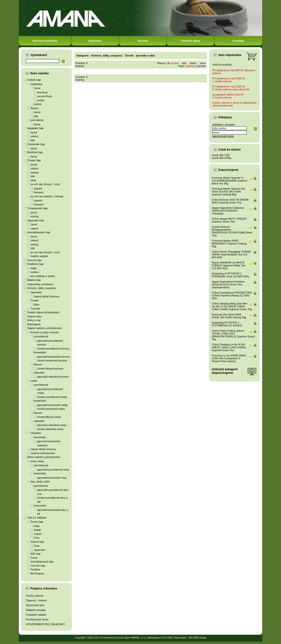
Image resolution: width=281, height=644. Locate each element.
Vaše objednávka (230, 55)
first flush (42, 92)
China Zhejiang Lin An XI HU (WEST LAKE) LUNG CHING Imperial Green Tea (229, 347)
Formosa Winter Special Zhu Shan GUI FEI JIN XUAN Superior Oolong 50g (228, 192)
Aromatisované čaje (39, 232)
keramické (40, 352)
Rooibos (35, 569)
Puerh (34, 558)
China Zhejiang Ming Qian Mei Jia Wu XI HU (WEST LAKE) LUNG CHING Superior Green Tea (232, 306)
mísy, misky (37, 461)
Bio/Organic (34, 324)
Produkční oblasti (36, 615)
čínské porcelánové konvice (53, 349)
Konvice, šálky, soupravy (42, 288)
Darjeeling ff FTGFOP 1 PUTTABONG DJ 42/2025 (227, 324)
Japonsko (39, 550)
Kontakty (238, 41)
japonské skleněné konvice (53, 377)
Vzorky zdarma (34, 596)
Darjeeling (36, 84)
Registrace (95, 41)
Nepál (37, 530)
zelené (38, 104)
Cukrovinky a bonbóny (40, 284)
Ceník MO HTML (222, 158)
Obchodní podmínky (45, 41)
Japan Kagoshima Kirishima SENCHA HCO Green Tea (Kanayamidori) (228, 284)
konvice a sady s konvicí (45, 332)
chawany (36, 433)
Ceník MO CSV (221, 155)
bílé (36, 116)
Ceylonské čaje (36, 144)
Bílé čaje (36, 554)
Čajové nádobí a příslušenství (44, 328)
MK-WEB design (197, 638)
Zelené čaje (37, 542)
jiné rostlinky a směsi (43, 276)
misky (34, 381)
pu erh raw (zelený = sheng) (47, 196)
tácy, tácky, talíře (40, 482)
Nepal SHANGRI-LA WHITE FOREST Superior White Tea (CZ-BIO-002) (229, 265)
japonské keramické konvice (54, 357)
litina (37, 304)
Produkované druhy (37, 619)
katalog (190, 66)
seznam (201, 66)
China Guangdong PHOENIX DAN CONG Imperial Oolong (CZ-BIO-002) (232, 295)
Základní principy (36, 610)
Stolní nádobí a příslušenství (44, 457)
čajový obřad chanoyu (47, 296)
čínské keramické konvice (52, 360)
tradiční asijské (39, 256)
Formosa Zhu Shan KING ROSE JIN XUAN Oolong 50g (229, 316)
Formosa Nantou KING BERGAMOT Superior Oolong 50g (229, 243)
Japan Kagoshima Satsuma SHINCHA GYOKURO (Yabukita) (228, 211)
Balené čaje (34, 280)
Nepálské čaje (35, 128)
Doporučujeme (228, 170)
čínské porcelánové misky (52, 397)
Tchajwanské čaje (37, 208)
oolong (34, 172)
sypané (38, 188)
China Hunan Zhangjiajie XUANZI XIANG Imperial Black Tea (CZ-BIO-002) (231, 254)
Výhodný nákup (191, 41)
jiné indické (37, 120)
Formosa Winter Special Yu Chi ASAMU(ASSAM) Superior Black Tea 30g (230, 181)
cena (203, 63)
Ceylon (38, 534)
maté (33, 268)
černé (37, 88)
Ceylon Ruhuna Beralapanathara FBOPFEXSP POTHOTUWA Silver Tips (232, 231)
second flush (45, 96)
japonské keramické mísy (52, 478)
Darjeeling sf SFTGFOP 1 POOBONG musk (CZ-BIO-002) (230, 275)
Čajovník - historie (36, 600)
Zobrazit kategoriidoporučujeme (225, 371)
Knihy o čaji (34, 320)
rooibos (35, 272)
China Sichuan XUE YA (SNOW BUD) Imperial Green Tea (230, 201)
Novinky (143, 41)
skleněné (39, 373)
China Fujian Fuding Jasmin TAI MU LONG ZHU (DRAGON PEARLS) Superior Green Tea (233, 335)
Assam (35, 108)
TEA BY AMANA (37, 518)
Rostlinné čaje (35, 264)
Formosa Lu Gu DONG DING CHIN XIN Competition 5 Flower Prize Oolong (229, 358)
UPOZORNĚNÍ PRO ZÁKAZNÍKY (45, 624)
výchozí (174, 63)
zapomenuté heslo (223, 136)
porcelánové (41, 336)
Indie (37, 526)
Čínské (35, 300)
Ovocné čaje (34, 260)
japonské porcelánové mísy (53, 470)
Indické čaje (34, 80)
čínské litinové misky (49, 417)
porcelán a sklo (145, 56)
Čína (37, 538)
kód (184, 63)
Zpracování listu (35, 605)
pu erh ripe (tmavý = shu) (45, 184)
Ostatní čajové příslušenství (43, 312)
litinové (38, 365)
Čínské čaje (34, 160)
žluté (33, 180)
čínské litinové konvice (50, 369)
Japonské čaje (36, 220)
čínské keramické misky (51, 409)
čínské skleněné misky (50, 429)
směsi (41, 100)
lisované (39, 192)
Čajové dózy (34, 316)
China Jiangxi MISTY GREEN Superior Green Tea (229, 220)
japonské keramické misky (52, 405)
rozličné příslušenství (43, 453)
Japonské (36, 292)
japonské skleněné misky (52, 425)
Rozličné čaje (35, 152)
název (193, 63)
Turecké (35, 309)
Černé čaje (37, 522)
